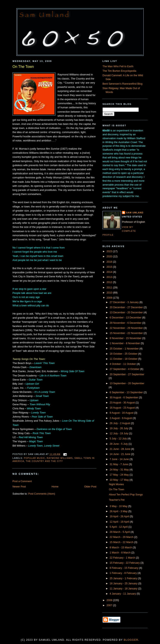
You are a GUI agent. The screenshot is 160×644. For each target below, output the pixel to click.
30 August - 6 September (124, 398)
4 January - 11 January (123, 594)
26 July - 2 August (120, 423)
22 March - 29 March (122, 537)
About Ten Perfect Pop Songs (126, 495)
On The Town (23, 67)
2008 (110, 600)
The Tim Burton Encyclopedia (119, 71)
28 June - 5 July (119, 444)
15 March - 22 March (122, 542)
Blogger (131, 640)
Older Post (90, 487)
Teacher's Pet (117, 500)
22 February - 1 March (123, 558)
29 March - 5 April (120, 532)
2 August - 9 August (121, 418)
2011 (110, 288)
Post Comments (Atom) (42, 494)
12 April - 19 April (120, 522)
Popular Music (35, 458)
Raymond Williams (60, 458)
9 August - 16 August (122, 413)
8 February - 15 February (124, 568)
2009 (110, 298)
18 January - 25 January (124, 584)
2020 (110, 256)
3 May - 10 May (119, 506)
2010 (110, 293)
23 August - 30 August (123, 403)
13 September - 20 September (127, 383)
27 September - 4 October (125, 369)
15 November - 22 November (127, 333)
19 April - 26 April (120, 516)
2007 (110, 605)
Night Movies (117, 484)
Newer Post (19, 487)
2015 (110, 267)
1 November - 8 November (125, 343)
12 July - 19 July (119, 433)
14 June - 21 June (120, 454)
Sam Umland (135, 213)
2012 (110, 282)
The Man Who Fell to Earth (118, 66)
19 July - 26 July (119, 428)
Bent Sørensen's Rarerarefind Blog (122, 84)
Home (55, 487)
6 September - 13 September (127, 392)
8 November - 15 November (126, 338)
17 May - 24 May (120, 475)
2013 (110, 277)
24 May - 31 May (120, 470)
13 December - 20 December (127, 312)
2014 (110, 272)
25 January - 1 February (124, 578)
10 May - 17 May (120, 480)
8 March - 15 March (121, 548)
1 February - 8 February (124, 573)
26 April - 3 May (119, 511)
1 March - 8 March (121, 553)
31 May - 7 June (119, 464)
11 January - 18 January (124, 589)
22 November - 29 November (127, 328)
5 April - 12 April (119, 527)
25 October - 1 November (125, 349)
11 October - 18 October (124, 359)
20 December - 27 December (127, 307)
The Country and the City (44, 461)
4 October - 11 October (123, 364)
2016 (110, 262)
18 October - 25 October (124, 354)
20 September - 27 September (127, 374)
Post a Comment (22, 481)
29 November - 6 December (126, 323)
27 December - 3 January (125, 302)
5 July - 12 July (119, 439)
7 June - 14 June (120, 459)
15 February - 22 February (125, 563)
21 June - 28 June (120, 449)
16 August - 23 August (123, 408)
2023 (110, 251)
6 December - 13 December (126, 318)
